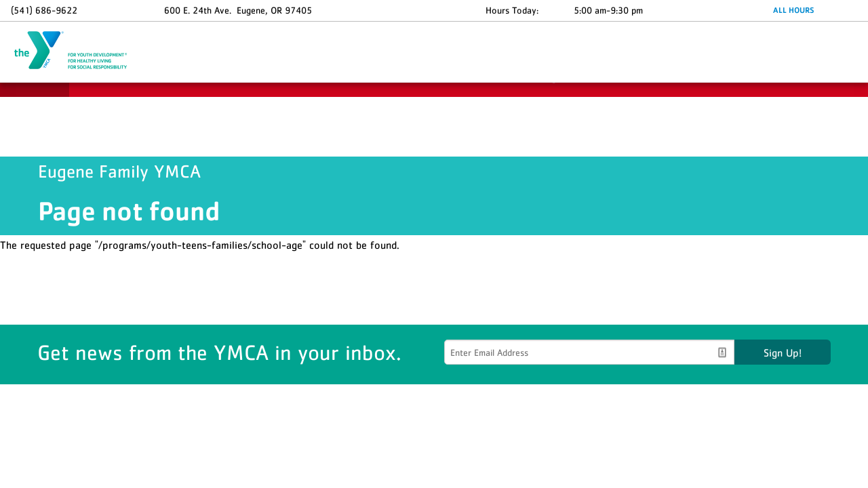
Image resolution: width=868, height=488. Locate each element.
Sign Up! (783, 352)
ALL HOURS (793, 10)
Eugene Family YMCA (79, 51)
